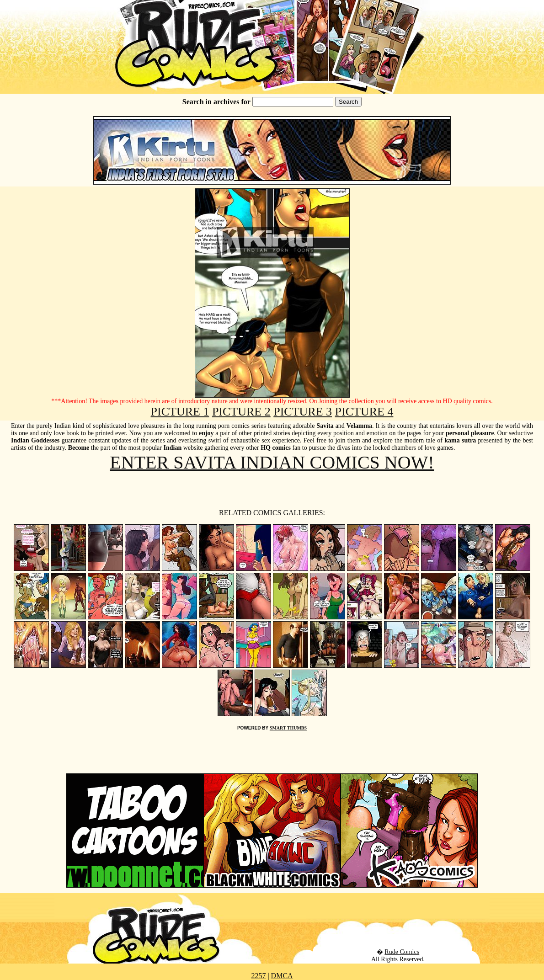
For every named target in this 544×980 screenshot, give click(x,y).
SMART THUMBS (288, 728)
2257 (258, 976)
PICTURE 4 (364, 412)
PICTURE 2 (241, 412)
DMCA (282, 976)
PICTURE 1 (180, 412)
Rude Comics (402, 952)
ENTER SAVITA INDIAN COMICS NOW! (272, 462)
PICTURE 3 (303, 412)
